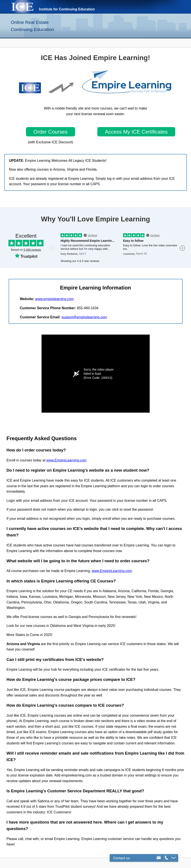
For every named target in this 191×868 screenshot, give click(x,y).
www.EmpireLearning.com (66, 460)
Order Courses (51, 132)
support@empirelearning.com (84, 317)
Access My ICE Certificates (136, 132)
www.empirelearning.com (54, 299)
